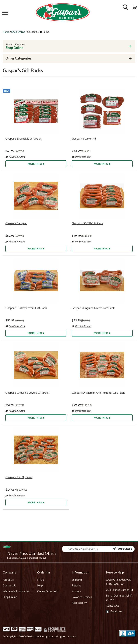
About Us (8, 580)
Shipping (77, 580)
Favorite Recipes (82, 597)
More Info (36, 164)
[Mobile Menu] (5, 13)
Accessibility (79, 603)
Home (6, 32)
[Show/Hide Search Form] (125, 8)
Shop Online (18, 32)
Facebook (114, 611)
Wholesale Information (17, 591)
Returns (76, 585)
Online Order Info (48, 591)
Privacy (76, 591)
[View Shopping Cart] (135, 7)
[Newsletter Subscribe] (124, 549)
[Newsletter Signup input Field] (88, 549)
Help (40, 585)
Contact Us (9, 585)
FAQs (41, 580)
